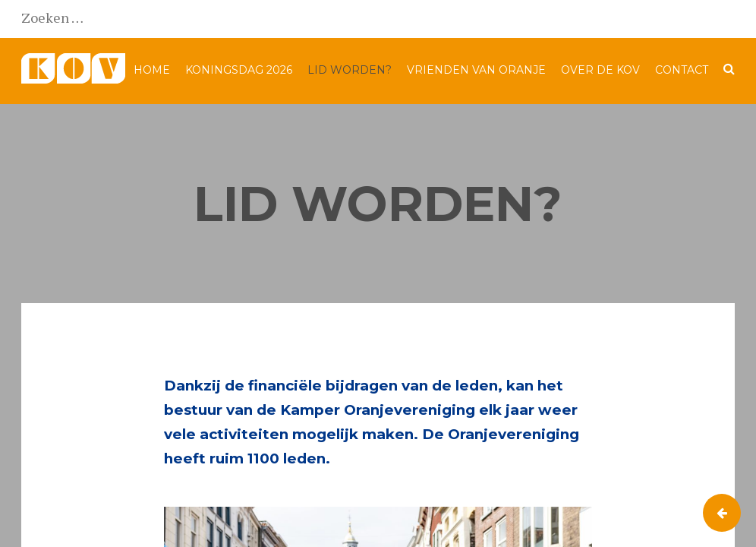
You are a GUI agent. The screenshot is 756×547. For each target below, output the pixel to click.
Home (152, 70)
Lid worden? (350, 70)
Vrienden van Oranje (476, 70)
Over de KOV (600, 70)
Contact (682, 70)
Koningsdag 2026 (239, 70)
